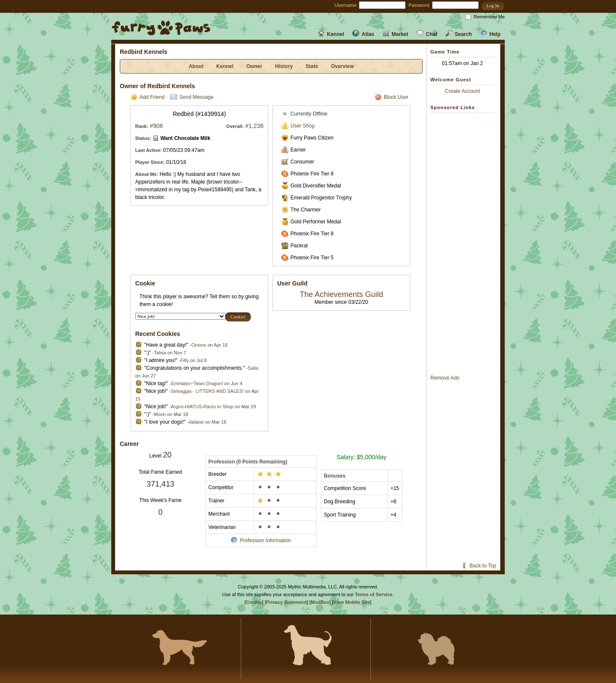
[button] (493, 6)
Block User (392, 97)
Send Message (192, 97)
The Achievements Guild (341, 294)
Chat (427, 34)
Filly (185, 360)
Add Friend (148, 97)
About (196, 66)
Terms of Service (374, 594)
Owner (254, 66)
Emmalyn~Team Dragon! (197, 383)
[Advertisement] (465, 244)
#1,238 (254, 126)
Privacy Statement (286, 602)
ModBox (320, 602)
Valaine (196, 422)
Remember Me (489, 17)
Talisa (160, 353)
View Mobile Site (352, 602)
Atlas (363, 34)
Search (459, 34)
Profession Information (261, 540)
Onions (199, 345)
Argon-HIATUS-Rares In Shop (202, 407)
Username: (346, 5)
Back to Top (478, 566)
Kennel (331, 34)
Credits (254, 602)
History (284, 66)
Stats (312, 66)
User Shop (298, 126)
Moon (160, 414)
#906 (156, 126)
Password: (419, 5)
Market (396, 34)
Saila (253, 368)
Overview (342, 66)
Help (490, 34)
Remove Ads (445, 378)
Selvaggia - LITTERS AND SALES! (207, 391)
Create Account (462, 91)
